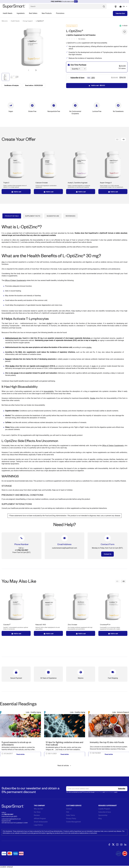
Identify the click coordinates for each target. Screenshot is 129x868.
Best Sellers (33, 13)
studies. (89, 347)
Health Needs (8, 13)
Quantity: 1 (76, 69)
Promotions (60, 13)
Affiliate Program (40, 819)
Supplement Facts (33, 216)
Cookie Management (73, 822)
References (70, 216)
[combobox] (125, 6)
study (94, 366)
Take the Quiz (120, 13)
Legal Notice (38, 825)
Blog (100, 819)
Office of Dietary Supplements (15, 280)
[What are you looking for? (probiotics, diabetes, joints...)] (68, 6)
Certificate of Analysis (11, 85)
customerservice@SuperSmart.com (11, 819)
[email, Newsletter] (97, 789)
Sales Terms (70, 815)
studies (12, 366)
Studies (93, 398)
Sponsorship (103, 815)
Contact (69, 809)
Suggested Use (53, 216)
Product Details (12, 216)
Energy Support (28, 21)
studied (49, 323)
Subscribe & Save (105, 812)
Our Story (37, 812)
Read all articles (65, 766)
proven (16, 373)
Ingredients (21, 13)
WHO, (20, 352)
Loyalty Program (104, 809)
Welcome (5, 21)
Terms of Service (110, 792)
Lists (28, 712)
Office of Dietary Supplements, (113, 446)
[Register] (122, 789)
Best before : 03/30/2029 (34, 85)
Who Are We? (39, 809)
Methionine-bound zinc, (14, 338)
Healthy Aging (36, 712)
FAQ (68, 812)
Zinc (3, 262)
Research (8, 359)
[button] (36, 70)
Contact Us (107, 554)
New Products (47, 13)
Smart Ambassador (41, 822)
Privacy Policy (99, 792)
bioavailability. (49, 391)
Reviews (37, 815)
